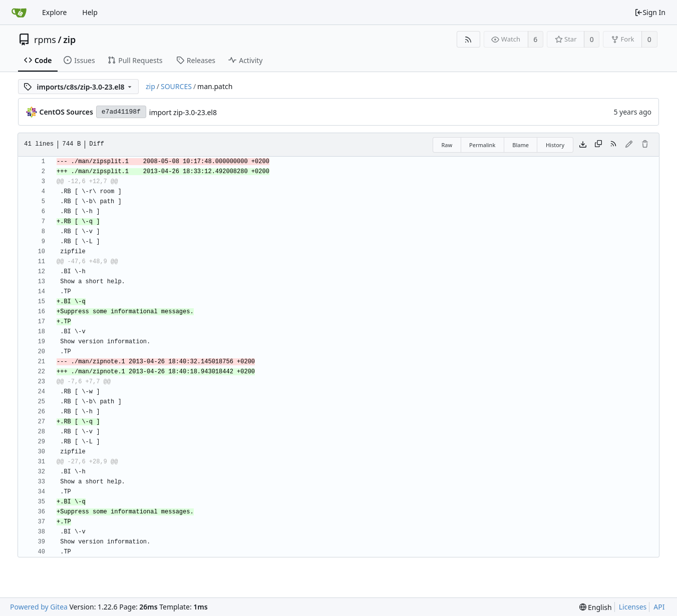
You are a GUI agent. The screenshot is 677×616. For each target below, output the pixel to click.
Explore (54, 12)
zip (69, 40)
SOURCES (176, 86)
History (555, 145)
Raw (447, 145)
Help (90, 12)
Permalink (482, 145)
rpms (45, 40)
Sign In (650, 12)
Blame (521, 145)
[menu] (596, 607)
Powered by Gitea (39, 607)
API (659, 607)
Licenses (633, 607)
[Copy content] (598, 145)
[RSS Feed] (468, 39)
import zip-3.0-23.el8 (183, 112)
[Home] (19, 13)
